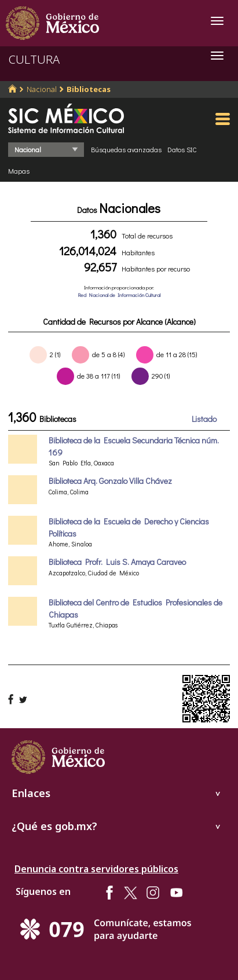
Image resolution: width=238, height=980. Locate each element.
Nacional (42, 89)
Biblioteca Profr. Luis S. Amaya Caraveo (117, 562)
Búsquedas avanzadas (126, 149)
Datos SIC (182, 149)
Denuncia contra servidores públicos (96, 869)
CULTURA (34, 59)
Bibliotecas (89, 89)
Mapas (19, 171)
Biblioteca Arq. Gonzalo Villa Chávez (110, 481)
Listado (204, 419)
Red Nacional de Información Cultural (119, 295)
